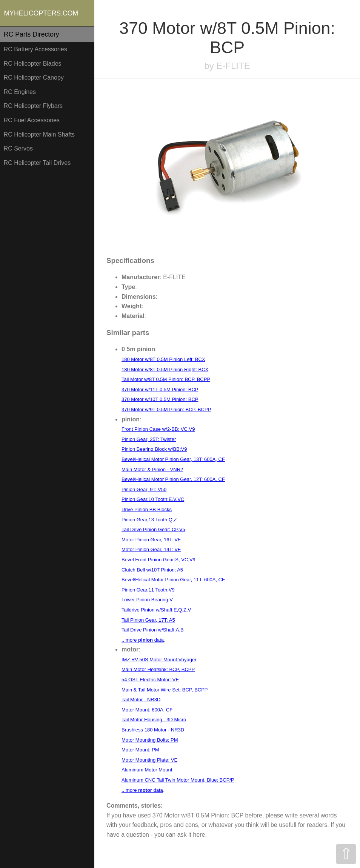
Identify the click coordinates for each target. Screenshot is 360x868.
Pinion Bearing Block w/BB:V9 (154, 449)
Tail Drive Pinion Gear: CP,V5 (153, 529)
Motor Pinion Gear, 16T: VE (151, 540)
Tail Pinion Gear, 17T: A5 (148, 620)
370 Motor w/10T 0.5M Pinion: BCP (160, 399)
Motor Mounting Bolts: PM (150, 740)
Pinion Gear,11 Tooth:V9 (148, 590)
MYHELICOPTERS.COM (41, 13)
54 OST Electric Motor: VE (150, 680)
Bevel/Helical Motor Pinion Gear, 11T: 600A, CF (173, 580)
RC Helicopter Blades (33, 64)
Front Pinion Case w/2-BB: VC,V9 (158, 429)
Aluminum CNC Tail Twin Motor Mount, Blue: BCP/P (178, 780)
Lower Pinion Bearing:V (147, 600)
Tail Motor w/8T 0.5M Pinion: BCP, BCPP (166, 379)
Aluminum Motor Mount (147, 770)
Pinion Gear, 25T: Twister (149, 439)
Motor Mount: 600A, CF (147, 710)
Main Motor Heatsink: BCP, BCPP (158, 669)
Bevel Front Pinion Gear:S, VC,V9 (158, 560)
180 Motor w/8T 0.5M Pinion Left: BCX (163, 359)
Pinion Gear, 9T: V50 (144, 489)
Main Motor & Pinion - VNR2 (152, 469)
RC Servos (18, 148)
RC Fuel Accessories (32, 120)
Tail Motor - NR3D (141, 700)
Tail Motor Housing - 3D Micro (154, 720)
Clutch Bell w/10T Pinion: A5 (152, 570)
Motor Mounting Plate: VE (149, 760)
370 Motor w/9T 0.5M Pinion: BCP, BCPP (166, 409)
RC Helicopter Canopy (34, 78)
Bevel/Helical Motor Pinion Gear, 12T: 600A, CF (173, 479)
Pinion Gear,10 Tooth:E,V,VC (153, 499)
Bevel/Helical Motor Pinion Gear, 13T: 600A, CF (173, 459)
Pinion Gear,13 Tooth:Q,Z (149, 520)
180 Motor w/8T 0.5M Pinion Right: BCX (165, 369)
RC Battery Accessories (35, 49)
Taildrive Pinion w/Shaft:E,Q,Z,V (156, 610)
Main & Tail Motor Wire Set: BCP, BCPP (165, 690)
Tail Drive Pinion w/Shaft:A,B (153, 630)
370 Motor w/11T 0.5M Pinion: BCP (160, 389)
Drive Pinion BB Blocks (147, 509)
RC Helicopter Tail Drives (37, 163)
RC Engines (20, 92)
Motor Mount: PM (140, 750)
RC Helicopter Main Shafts (39, 134)
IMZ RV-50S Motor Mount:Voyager (159, 660)
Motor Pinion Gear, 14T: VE (151, 549)
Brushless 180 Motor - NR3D (153, 730)
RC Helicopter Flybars (33, 106)
